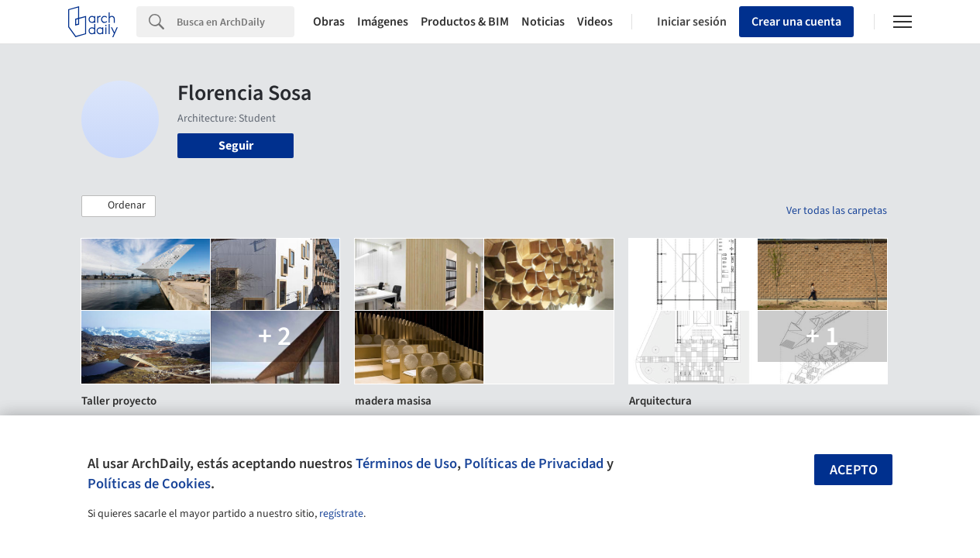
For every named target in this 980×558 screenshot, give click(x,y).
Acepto (854, 470)
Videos (595, 22)
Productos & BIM (465, 22)
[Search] (236, 22)
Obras (329, 22)
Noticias (543, 22)
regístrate (341, 514)
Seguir (236, 146)
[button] (119, 206)
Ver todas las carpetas (837, 211)
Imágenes (383, 22)
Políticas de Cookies (149, 484)
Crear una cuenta (796, 22)
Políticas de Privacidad (534, 463)
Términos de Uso (406, 463)
